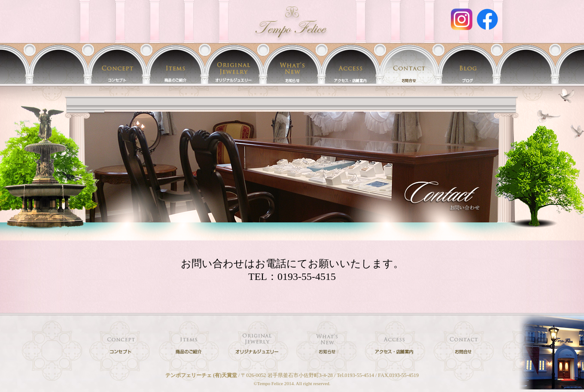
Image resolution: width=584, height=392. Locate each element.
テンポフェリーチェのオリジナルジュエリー (234, 64)
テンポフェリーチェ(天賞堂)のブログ (467, 64)
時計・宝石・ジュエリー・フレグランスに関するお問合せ (464, 346)
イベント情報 (292, 64)
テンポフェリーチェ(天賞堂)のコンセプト (117, 64)
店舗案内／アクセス (350, 64)
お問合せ (409, 64)
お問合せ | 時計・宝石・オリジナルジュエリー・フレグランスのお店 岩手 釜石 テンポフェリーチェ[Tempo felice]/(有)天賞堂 (292, 21)
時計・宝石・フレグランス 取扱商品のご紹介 (175, 64)
